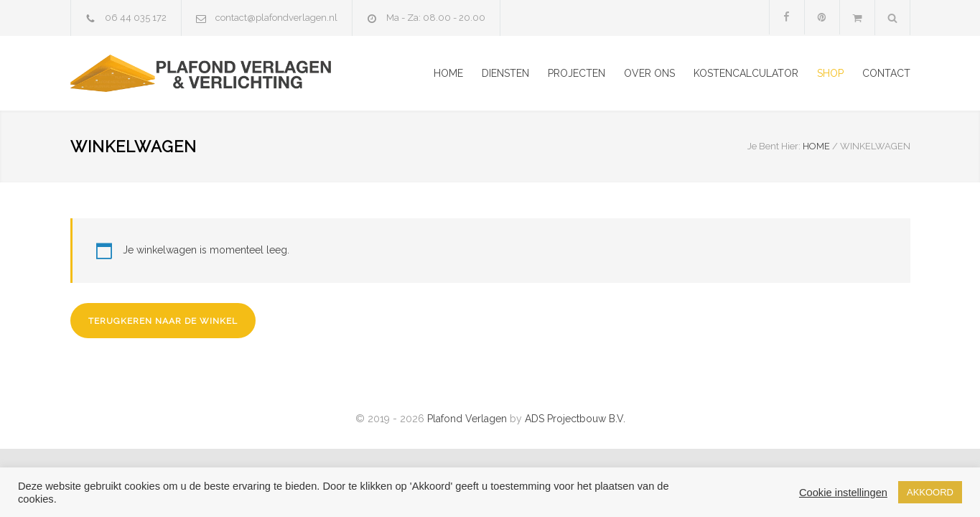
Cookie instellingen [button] (843, 493)
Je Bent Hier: (774, 146)
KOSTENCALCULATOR (746, 73)
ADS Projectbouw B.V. (575, 419)
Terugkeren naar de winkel (163, 321)
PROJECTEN (577, 73)
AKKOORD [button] (930, 492)
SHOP (830, 73)
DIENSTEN (505, 73)
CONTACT (886, 73)
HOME (448, 73)
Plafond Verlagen (467, 419)
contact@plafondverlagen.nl (276, 18)
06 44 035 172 (136, 18)
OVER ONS (649, 73)
